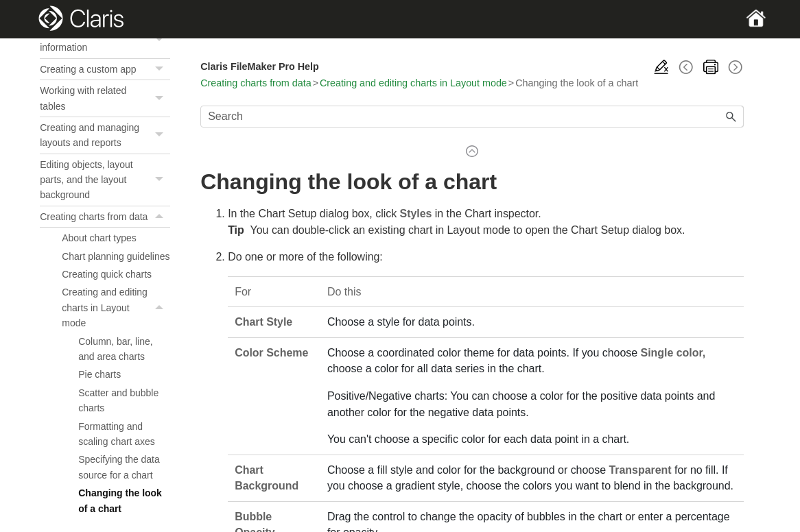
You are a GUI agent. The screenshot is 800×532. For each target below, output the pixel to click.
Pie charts (99, 402)
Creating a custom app (105, 97)
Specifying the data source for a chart (119, 495)
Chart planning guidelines (116, 285)
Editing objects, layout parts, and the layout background (105, 208)
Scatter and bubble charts (118, 428)
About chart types (99, 266)
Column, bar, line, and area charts (115, 377)
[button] (161, 39)
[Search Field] (472, 117)
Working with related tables (105, 126)
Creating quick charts (107, 302)
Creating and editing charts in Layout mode (116, 336)
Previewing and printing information (105, 68)
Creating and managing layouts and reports (105, 164)
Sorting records (105, 39)
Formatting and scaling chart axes (116, 462)
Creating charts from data (105, 245)
